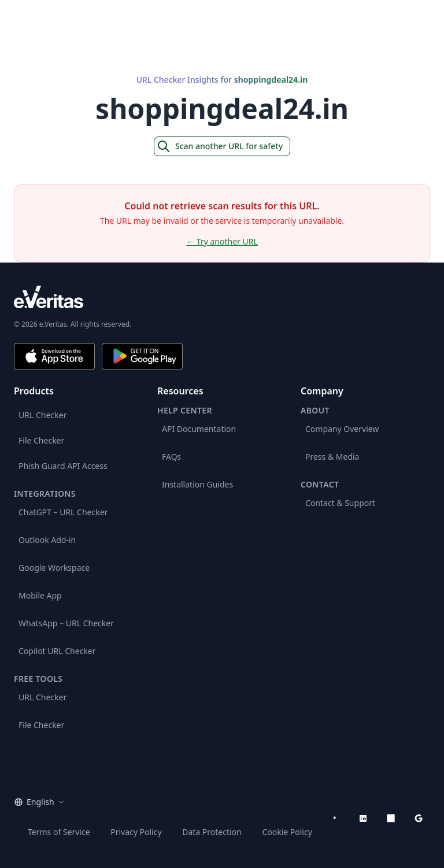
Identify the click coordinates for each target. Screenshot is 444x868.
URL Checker (42, 415)
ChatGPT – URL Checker (63, 512)
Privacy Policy (136, 832)
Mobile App (40, 595)
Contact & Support (340, 503)
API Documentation (199, 429)
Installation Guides (197, 484)
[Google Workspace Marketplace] (419, 818)
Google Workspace (54, 568)
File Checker (41, 440)
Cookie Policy (287, 832)
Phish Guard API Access (63, 466)
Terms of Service (59, 832)
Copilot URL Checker (57, 651)
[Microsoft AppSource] (391, 818)
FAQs (171, 457)
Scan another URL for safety (220, 146)
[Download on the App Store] (54, 357)
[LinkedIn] (363, 818)
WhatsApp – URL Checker (66, 623)
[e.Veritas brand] (222, 297)
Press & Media (332, 457)
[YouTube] (335, 818)
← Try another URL (222, 241)
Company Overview (342, 429)
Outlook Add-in (47, 540)
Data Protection (212, 832)
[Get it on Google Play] (142, 357)
